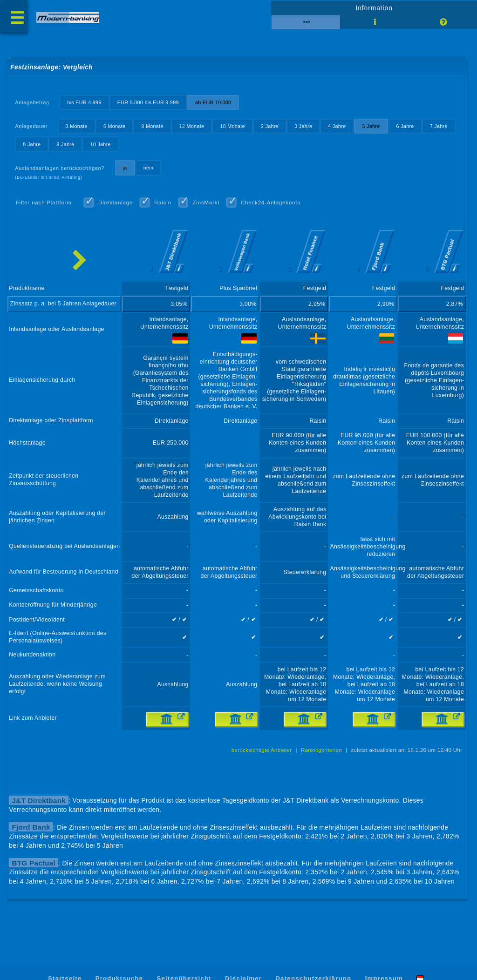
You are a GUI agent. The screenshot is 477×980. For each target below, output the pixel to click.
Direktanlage (116, 203)
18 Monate (232, 126)
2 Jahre (270, 126)
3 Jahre (303, 126)
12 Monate (192, 126)
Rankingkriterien (321, 750)
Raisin (163, 203)
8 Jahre (32, 144)
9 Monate (152, 126)
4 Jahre (337, 126)
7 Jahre (439, 126)
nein (149, 168)
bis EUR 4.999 (84, 102)
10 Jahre (101, 144)
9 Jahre (65, 144)
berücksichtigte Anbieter (262, 750)
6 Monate (114, 126)
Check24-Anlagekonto (271, 203)
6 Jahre (405, 126)
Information (374, 8)
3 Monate (77, 126)
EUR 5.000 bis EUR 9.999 (148, 102)
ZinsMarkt (206, 203)
